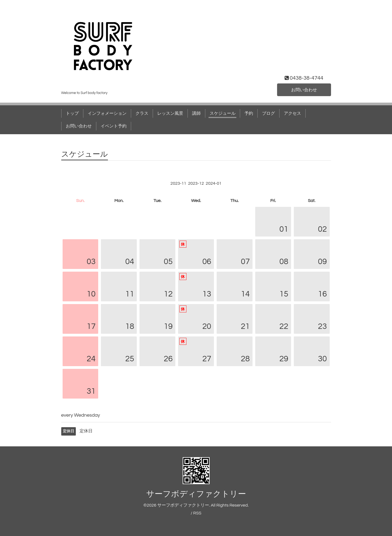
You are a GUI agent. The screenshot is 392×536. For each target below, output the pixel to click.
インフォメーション (107, 113)
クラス (142, 113)
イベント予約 (114, 126)
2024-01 (214, 183)
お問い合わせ (304, 90)
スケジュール (223, 113)
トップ (72, 113)
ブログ (268, 113)
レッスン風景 (170, 113)
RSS (197, 513)
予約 (249, 113)
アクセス (292, 113)
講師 (196, 113)
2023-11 (178, 183)
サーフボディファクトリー (196, 494)
